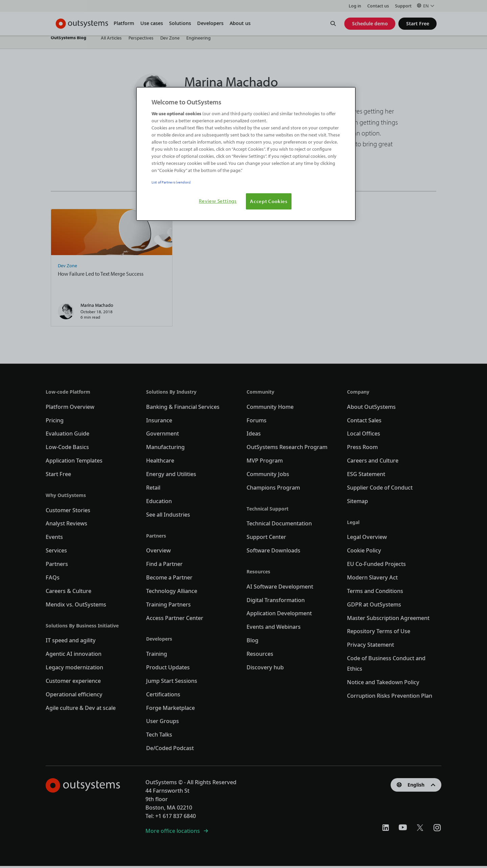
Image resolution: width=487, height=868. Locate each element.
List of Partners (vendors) (171, 182)
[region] (246, 154)
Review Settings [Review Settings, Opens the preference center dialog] (218, 201)
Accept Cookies (269, 201)
